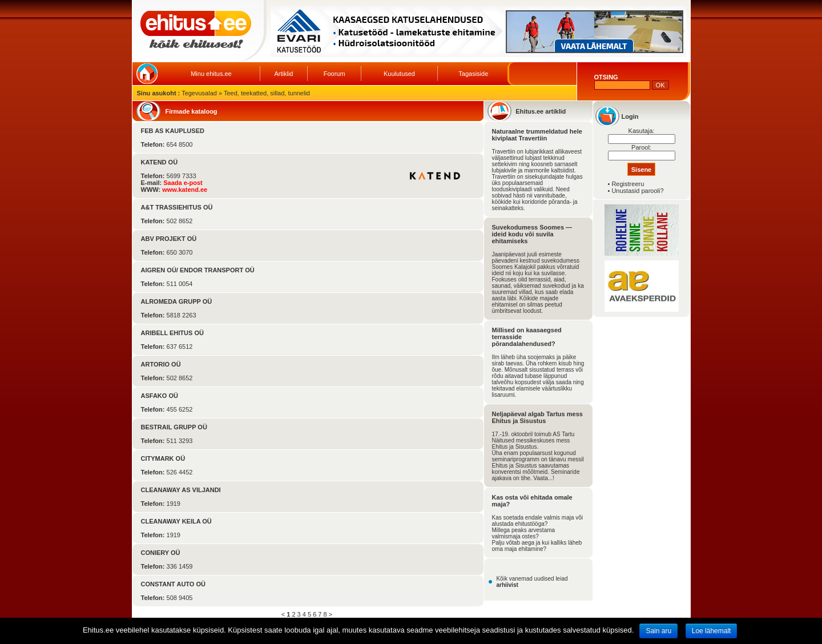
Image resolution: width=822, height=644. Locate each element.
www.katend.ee (185, 190)
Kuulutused (399, 74)
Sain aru (658, 631)
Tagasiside (473, 74)
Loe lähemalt (712, 631)
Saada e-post (183, 183)
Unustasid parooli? (637, 191)
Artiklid (283, 74)
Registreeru (628, 184)
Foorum (335, 74)
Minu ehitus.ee (211, 74)
